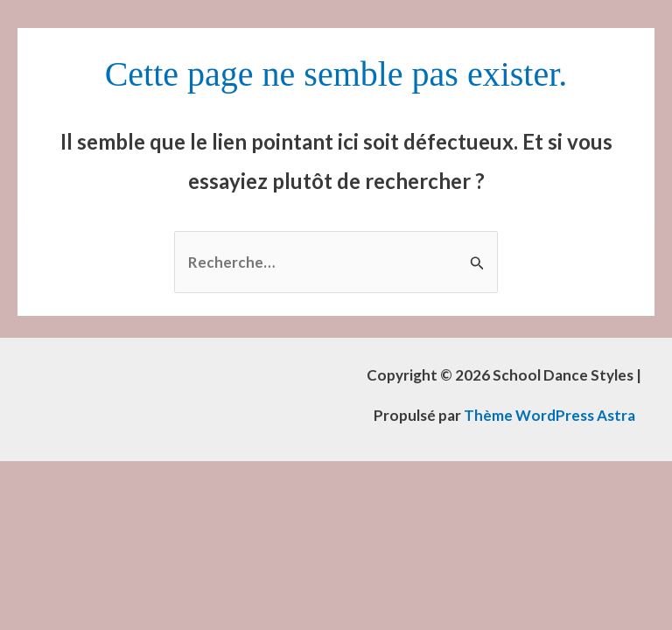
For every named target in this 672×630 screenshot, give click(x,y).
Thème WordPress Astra (549, 415)
